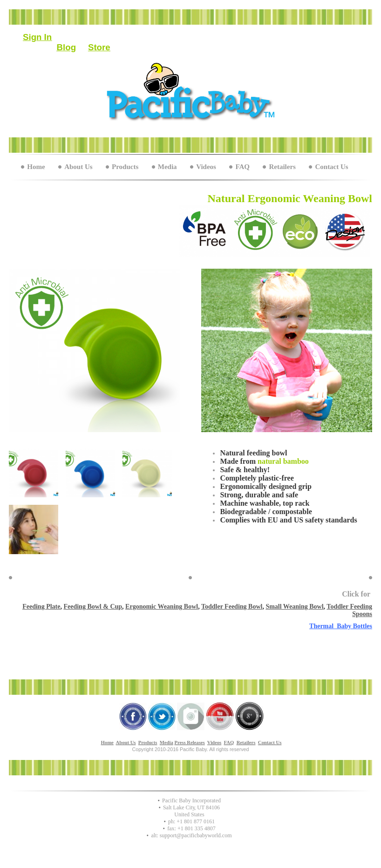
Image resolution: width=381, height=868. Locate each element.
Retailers (282, 167)
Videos (206, 167)
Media (167, 167)
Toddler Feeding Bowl (232, 607)
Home (36, 167)
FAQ (242, 167)
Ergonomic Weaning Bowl (162, 607)
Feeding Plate (41, 607)
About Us (78, 167)
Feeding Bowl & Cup (93, 607)
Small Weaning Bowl (294, 607)
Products (125, 167)
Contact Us (331, 167)
